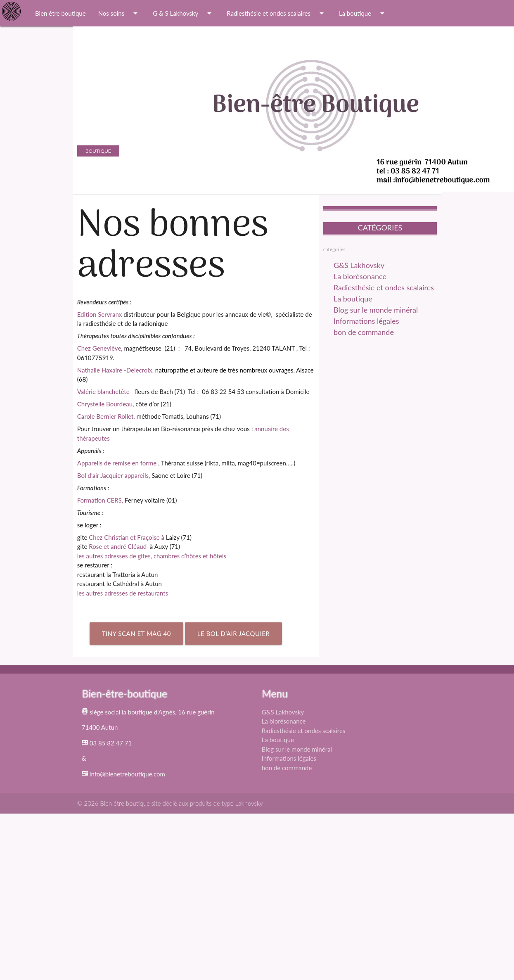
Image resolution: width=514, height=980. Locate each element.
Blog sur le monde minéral (376, 310)
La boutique (363, 13)
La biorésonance (360, 276)
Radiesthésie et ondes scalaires (277, 13)
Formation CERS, (100, 500)
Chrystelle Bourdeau (105, 404)
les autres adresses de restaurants (123, 593)
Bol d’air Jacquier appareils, (114, 475)
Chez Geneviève (99, 348)
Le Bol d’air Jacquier (233, 634)
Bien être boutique (60, 13)
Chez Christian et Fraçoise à (127, 537)
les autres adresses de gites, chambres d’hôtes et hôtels (152, 556)
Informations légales (366, 321)
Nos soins (120, 13)
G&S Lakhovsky (359, 265)
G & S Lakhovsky (184, 13)
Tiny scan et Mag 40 (136, 634)
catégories (334, 249)
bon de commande (364, 332)
